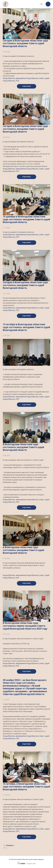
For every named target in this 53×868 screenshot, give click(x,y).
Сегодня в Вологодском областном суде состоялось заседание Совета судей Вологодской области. (25, 43)
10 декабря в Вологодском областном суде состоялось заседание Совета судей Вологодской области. (26, 219)
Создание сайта (31, 864)
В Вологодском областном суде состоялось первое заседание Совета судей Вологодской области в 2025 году (25, 626)
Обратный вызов (48, 4)
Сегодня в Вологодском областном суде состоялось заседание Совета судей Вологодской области (25, 129)
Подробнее (27, 86)
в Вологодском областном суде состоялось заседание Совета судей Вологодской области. (23, 550)
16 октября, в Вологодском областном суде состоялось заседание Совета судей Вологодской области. (26, 787)
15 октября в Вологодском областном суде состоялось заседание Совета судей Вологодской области (26, 327)
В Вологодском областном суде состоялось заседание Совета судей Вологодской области (23, 447)
